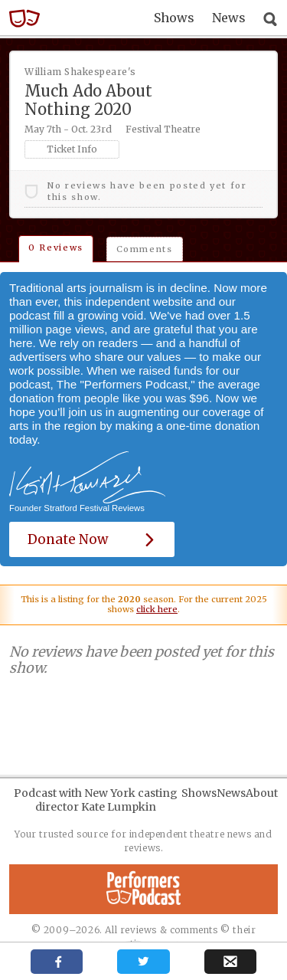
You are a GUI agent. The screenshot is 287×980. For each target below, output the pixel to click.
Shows (174, 18)
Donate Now (92, 539)
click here (157, 609)
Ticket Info (72, 149)
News (229, 18)
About (262, 793)
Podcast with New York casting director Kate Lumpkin (96, 800)
